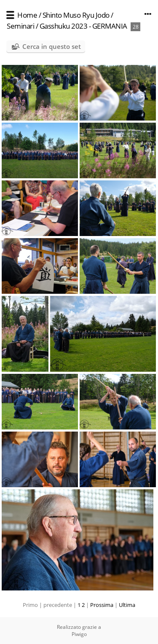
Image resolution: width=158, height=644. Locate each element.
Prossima (102, 605)
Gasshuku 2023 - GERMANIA (83, 26)
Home (27, 15)
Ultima (127, 605)
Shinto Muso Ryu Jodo (76, 15)
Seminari (20, 26)
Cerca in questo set (52, 46)
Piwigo (79, 634)
